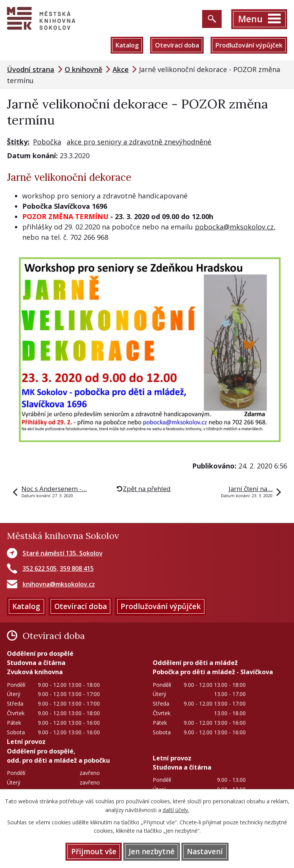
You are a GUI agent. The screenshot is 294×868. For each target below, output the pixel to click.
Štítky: (18, 142)
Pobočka (47, 142)
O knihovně (83, 69)
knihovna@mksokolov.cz (59, 584)
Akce (121, 69)
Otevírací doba (177, 45)
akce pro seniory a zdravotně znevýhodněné (139, 142)
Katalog (127, 45)
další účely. (176, 810)
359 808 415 (77, 568)
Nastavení (205, 852)
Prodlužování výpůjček (249, 45)
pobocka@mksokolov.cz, (235, 227)
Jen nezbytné (152, 852)
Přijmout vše (94, 852)
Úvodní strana (31, 69)
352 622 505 (40, 568)
